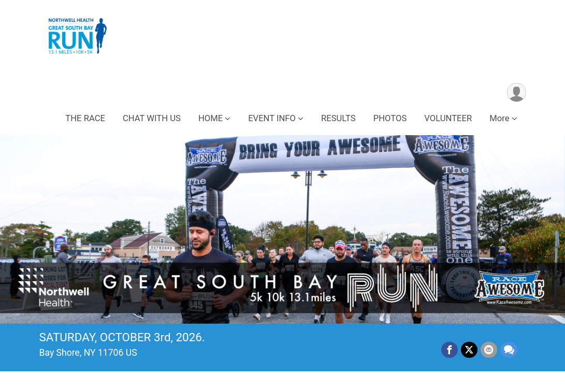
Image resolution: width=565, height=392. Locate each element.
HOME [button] (211, 118)
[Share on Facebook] (450, 350)
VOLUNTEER (448, 118)
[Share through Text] (509, 350)
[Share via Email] (489, 350)
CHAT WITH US (152, 118)
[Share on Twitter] (469, 350)
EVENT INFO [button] (272, 118)
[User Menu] (517, 92)
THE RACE (85, 118)
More (499, 118)
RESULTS (338, 118)
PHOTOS (390, 118)
